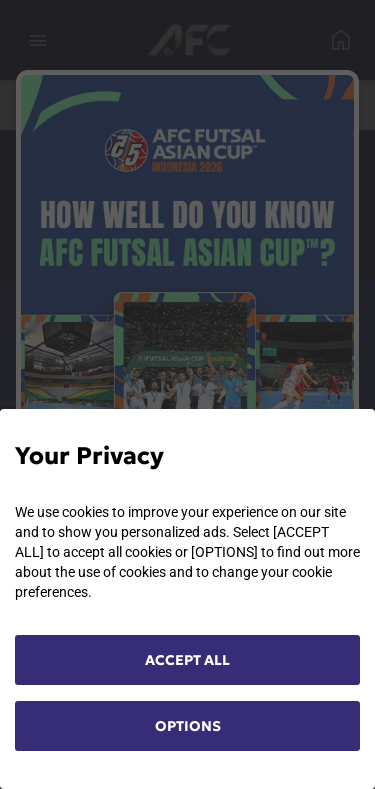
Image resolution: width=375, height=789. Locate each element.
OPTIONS (188, 726)
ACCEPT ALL (187, 660)
